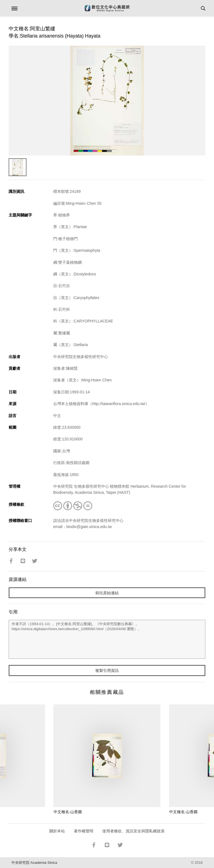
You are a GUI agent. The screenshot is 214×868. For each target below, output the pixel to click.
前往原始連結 (107, 593)
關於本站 (57, 831)
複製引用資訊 (107, 670)
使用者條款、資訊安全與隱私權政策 (133, 831)
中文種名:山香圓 (68, 812)
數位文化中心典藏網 (107, 8)
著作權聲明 (84, 831)
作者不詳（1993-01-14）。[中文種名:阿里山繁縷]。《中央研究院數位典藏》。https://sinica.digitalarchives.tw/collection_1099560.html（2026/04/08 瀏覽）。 (107, 639)
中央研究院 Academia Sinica (34, 863)
